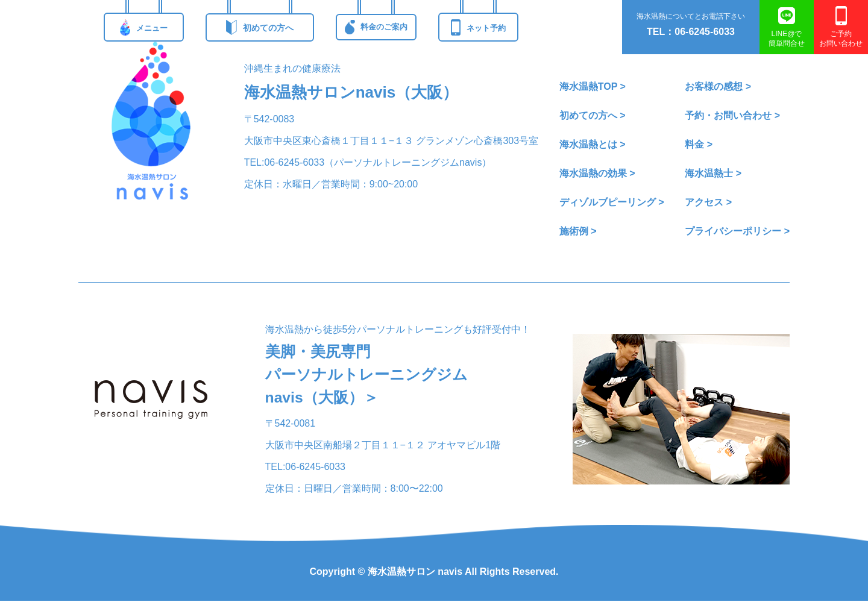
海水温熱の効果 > (597, 173)
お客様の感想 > (718, 86)
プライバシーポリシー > (737, 231)
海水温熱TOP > (593, 86)
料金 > (699, 144)
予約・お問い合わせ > (732, 115)
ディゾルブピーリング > (612, 202)
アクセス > (708, 202)
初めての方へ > (593, 115)
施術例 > (578, 231)
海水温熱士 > (713, 173)
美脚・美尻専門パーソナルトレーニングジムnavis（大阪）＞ (370, 378)
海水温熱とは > (593, 144)
